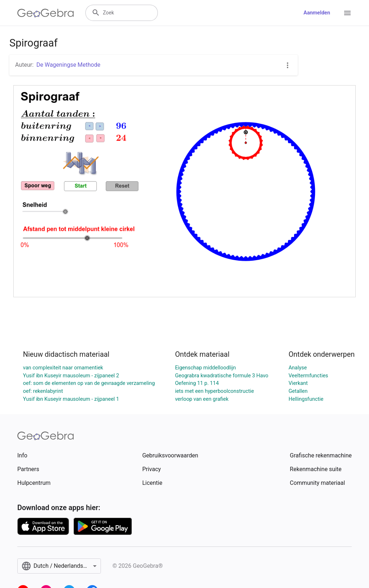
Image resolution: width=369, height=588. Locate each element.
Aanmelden (317, 13)
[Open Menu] (347, 13)
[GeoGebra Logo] (46, 13)
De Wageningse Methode (68, 65)
